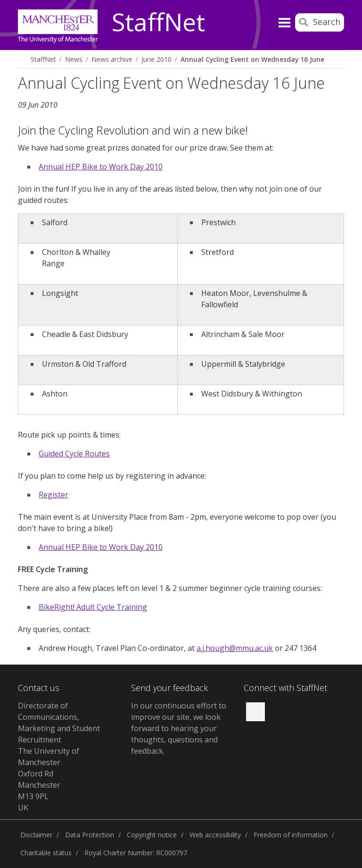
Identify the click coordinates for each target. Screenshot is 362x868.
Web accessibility (215, 835)
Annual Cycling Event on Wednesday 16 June (252, 59)
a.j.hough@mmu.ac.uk (235, 648)
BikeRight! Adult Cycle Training (93, 607)
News (74, 59)
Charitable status (46, 853)
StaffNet (158, 23)
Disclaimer (36, 835)
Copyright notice (152, 835)
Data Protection (90, 835)
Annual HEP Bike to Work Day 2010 (101, 167)
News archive (112, 59)
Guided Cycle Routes (74, 454)
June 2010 (156, 59)
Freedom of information (291, 835)
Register (53, 495)
